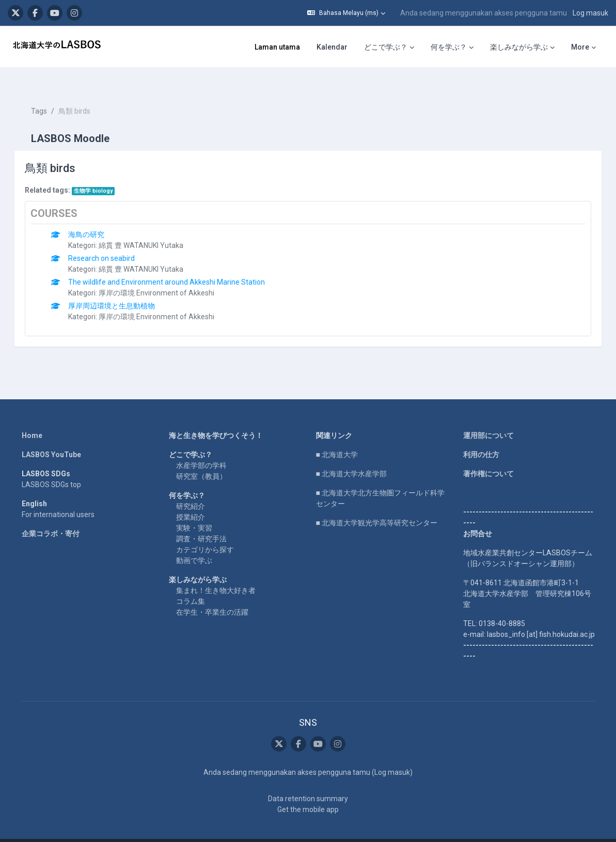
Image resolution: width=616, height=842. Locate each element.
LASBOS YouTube (51, 436)
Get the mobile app (308, 791)
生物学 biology (108, 172)
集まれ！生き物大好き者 (216, 572)
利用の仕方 (481, 436)
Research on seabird (116, 240)
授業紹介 (191, 498)
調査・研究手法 (201, 520)
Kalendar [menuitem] (332, 47)
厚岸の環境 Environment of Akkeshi (171, 274)
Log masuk (590, 13)
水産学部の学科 (201, 447)
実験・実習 (194, 509)
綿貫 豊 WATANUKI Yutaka (156, 227)
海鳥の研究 (101, 216)
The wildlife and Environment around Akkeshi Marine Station (181, 263)
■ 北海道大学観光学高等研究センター (377, 504)
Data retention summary (308, 781)
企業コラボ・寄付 (51, 515)
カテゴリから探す (205, 531)
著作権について (488, 455)
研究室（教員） (201, 458)
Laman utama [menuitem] (277, 47)
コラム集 (191, 583)
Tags (53, 93)
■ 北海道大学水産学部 (351, 455)
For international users (58, 496)
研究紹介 (191, 488)
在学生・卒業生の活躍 (212, 594)
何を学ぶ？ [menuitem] (449, 47)
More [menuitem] (580, 47)
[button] (346, 13)
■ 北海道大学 (337, 436)
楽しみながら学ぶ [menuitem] (519, 47)
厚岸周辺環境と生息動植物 (127, 287)
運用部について (488, 417)
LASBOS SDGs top (51, 466)
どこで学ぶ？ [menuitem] (386, 47)
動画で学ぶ (194, 542)
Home (32, 417)
